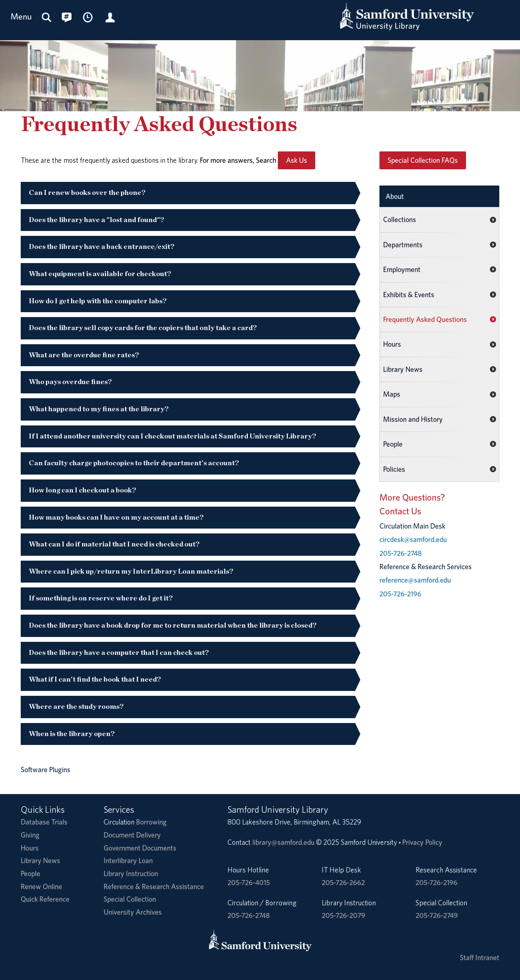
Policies (394, 469)
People (393, 444)
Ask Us (297, 160)
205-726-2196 (400, 594)
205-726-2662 (343, 882)
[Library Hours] (88, 17)
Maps (392, 394)
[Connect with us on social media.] (67, 17)
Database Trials (44, 822)
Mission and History (413, 419)
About (395, 196)
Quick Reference (45, 899)
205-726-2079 (343, 915)
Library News (403, 369)
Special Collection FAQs (423, 160)
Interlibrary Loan (128, 860)
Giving (30, 835)
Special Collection (130, 899)
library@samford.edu (283, 842)
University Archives (133, 912)
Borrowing (151, 822)
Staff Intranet (480, 957)
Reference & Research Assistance (154, 886)
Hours (392, 344)
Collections (400, 219)
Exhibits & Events (409, 295)
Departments (403, 245)
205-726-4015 (249, 882)
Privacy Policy (422, 842)
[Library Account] (110, 17)
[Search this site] (47, 17)
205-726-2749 (437, 915)
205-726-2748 (401, 553)
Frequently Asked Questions (425, 319)
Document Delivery (132, 835)
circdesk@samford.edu (413, 539)
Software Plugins (45, 770)
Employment (402, 269)
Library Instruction (131, 873)
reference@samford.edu (415, 580)
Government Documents (140, 848)
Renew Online (41, 886)
